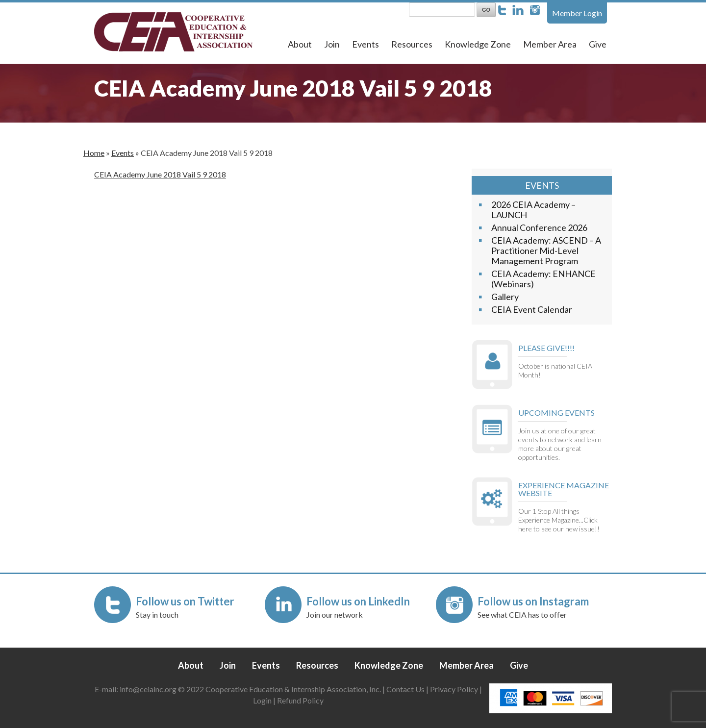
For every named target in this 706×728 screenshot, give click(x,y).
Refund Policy (300, 700)
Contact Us (405, 689)
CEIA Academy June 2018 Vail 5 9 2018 (160, 174)
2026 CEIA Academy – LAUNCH (533, 210)
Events (366, 44)
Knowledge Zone (478, 44)
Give (598, 44)
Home (94, 153)
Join (332, 44)
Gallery (505, 297)
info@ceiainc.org (149, 689)
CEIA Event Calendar (532, 309)
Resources (412, 44)
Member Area (550, 44)
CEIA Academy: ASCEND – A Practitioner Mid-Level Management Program (546, 251)
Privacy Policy (454, 689)
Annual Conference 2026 (539, 227)
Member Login (577, 13)
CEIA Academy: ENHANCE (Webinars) (543, 279)
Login (262, 700)
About (300, 44)
